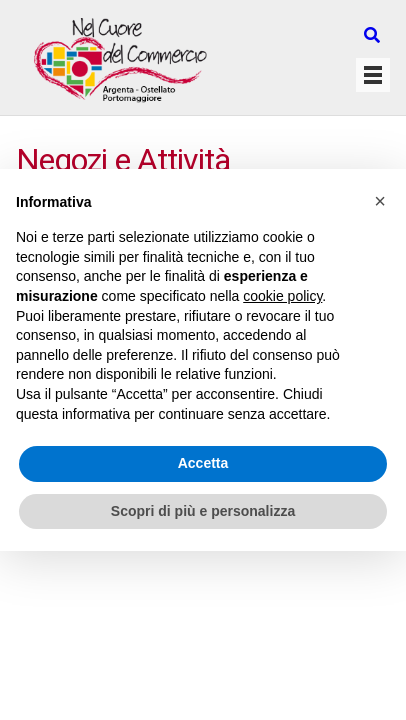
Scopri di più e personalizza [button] (203, 511)
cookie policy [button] (282, 296)
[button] (380, 201)
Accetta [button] (203, 463)
